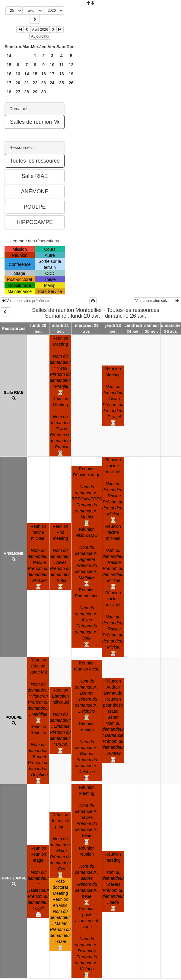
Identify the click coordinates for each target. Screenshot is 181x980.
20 (18, 83)
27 (18, 92)
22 (35, 83)
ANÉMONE (14, 554)
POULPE (13, 717)
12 (71, 65)
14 (9, 56)
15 (9, 65)
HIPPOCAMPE (13, 878)
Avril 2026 (40, 30)
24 (52, 83)
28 (27, 92)
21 (27, 83)
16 (9, 74)
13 (18, 74)
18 (62, 74)
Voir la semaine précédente (26, 301)
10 (52, 65)
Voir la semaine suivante (157, 301)
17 (52, 74)
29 (35, 92)
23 (43, 83)
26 (71, 83)
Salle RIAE (14, 392)
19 (71, 74)
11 (62, 65)
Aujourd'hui (40, 36)
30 (43, 92)
